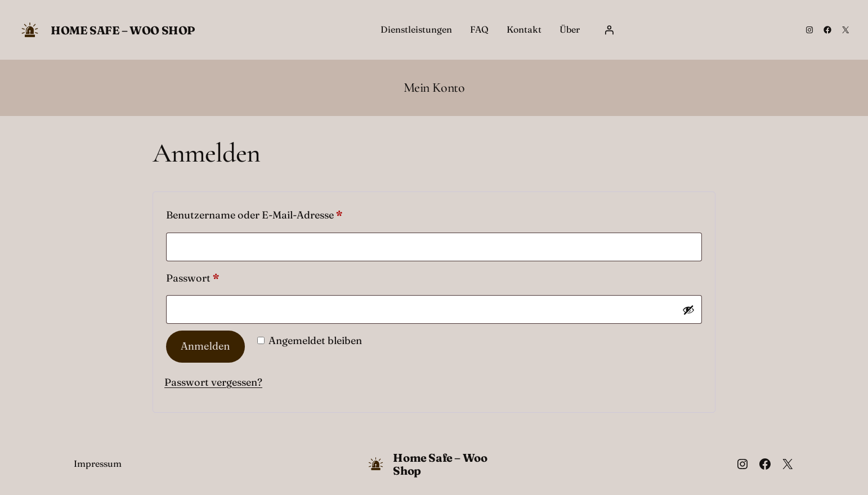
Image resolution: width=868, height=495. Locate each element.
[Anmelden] (609, 30)
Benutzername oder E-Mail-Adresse (283, 213)
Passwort (222, 276)
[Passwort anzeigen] (688, 310)
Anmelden (205, 346)
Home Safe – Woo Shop (123, 30)
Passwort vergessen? (213, 382)
